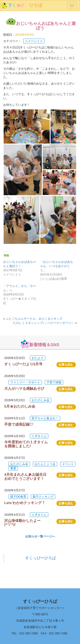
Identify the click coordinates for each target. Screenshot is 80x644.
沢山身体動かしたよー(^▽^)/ (22, 523)
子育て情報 (54, 382)
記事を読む (66, 365)
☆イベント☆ (34, 41)
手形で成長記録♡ (19, 424)
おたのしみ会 (41, 400)
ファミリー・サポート (25, 382)
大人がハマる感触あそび (24, 389)
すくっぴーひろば (41, 558)
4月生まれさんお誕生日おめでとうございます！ (25, 477)
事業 (13, 468)
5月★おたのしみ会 (20, 406)
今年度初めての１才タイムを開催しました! (26, 444)
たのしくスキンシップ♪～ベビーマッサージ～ (44, 323)
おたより (38, 358)
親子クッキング (43, 497)
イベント (68, 464)
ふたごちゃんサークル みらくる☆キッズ (34, 319)
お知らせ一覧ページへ (40, 536)
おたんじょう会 (45, 464)
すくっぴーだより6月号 (23, 364)
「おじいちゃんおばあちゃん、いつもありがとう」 (57, 266)
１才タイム (39, 436)
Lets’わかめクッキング (25, 503)
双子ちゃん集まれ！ (45, 418)
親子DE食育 (18, 497)
